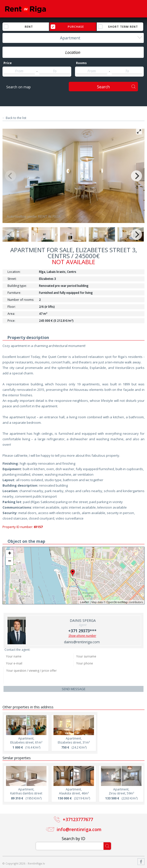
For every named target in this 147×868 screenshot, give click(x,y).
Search (103, 87)
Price (8, 63)
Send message (74, 689)
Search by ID (73, 839)
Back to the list (16, 118)
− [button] (10, 561)
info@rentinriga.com (79, 829)
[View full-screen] (139, 131)
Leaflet (84, 602)
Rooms (81, 63)
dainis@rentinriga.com (82, 642)
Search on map (18, 87)
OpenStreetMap (117, 602)
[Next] (136, 176)
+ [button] (10, 554)
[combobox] (73, 38)
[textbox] (73, 52)
